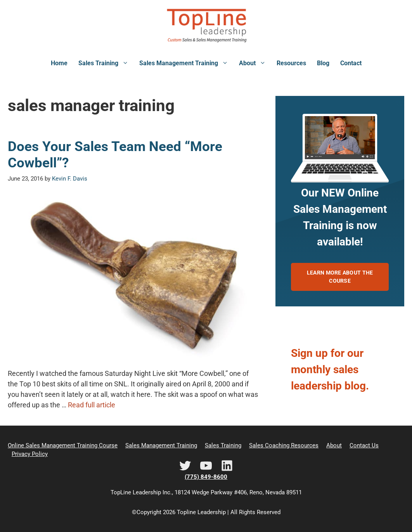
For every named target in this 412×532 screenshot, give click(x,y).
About (255, 63)
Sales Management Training (186, 63)
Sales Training (106, 63)
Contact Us (364, 445)
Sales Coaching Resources (284, 445)
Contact (351, 63)
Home (59, 63)
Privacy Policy (30, 454)
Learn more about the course (340, 277)
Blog (323, 63)
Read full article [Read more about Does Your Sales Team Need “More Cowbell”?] (92, 405)
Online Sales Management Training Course (63, 445)
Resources (291, 63)
